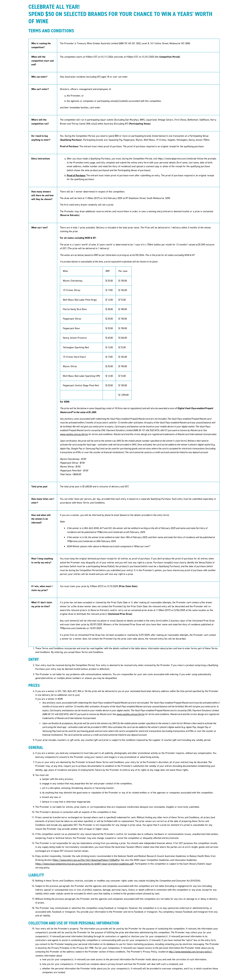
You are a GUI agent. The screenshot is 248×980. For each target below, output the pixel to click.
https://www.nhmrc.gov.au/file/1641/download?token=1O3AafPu (86, 860)
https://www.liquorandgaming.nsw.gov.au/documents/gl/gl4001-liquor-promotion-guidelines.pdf (84, 864)
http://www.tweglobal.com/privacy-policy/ (190, 952)
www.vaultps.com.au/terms (74, 434)
